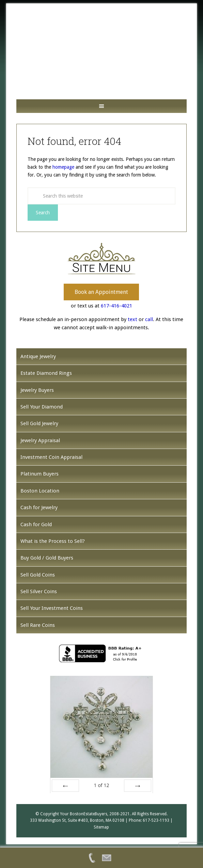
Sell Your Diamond (42, 407)
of (101, 785)
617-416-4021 (116, 306)
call (149, 319)
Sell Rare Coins (38, 625)
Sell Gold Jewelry (39, 423)
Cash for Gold (36, 524)
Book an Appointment (101, 292)
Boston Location (40, 491)
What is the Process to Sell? (53, 541)
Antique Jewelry (38, 356)
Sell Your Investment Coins (52, 608)
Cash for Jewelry (39, 507)
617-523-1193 (156, 820)
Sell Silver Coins (39, 591)
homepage (63, 167)
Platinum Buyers (40, 474)
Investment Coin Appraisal (51, 457)
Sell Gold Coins (38, 575)
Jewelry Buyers (37, 390)
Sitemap (101, 827)
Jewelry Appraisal (40, 440)
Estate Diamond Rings (46, 373)
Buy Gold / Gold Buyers (47, 558)
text (132, 319)
